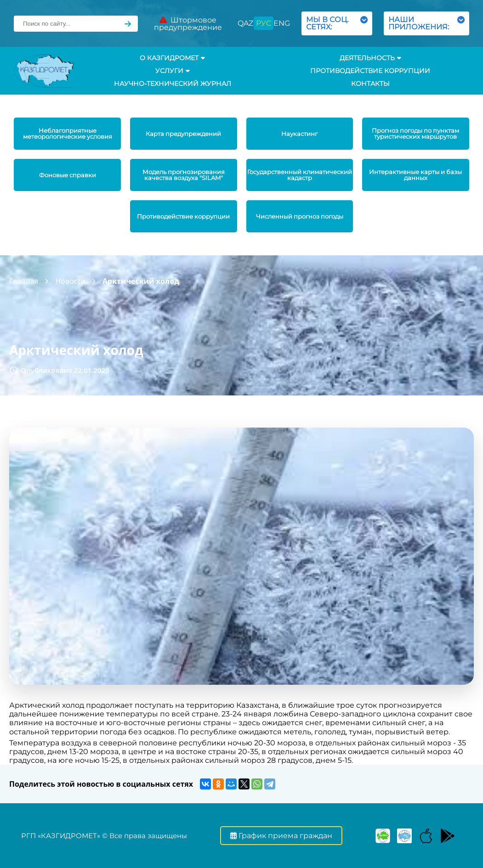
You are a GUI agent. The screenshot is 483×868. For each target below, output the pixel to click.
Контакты (370, 84)
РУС (264, 23)
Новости (70, 281)
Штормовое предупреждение (188, 24)
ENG (282, 23)
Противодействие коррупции (370, 71)
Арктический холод (141, 281)
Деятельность (370, 58)
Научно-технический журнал (173, 84)
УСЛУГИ (173, 71)
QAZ (245, 23)
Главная (24, 281)
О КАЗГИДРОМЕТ (172, 58)
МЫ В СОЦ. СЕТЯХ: (337, 23)
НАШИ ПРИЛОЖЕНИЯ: (426, 23)
